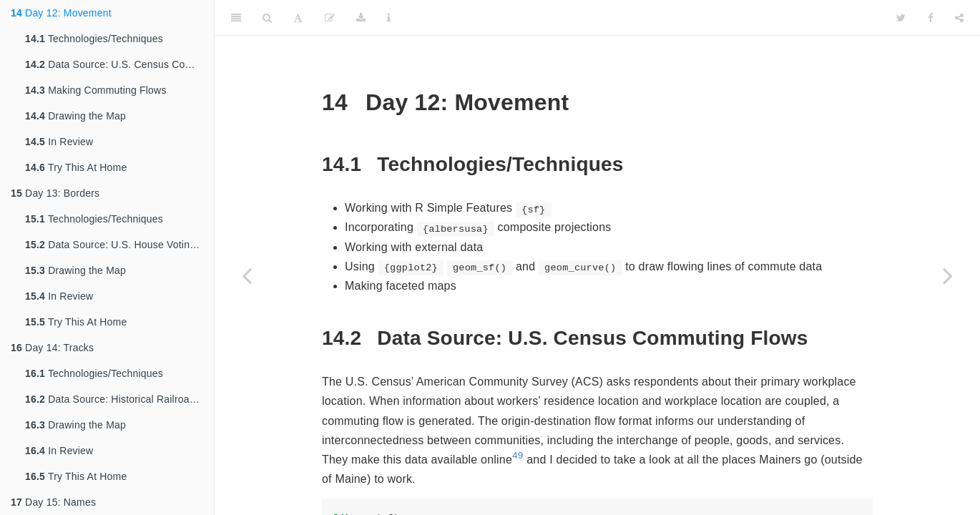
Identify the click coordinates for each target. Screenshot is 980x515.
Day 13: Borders (55, 193)
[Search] (267, 18)
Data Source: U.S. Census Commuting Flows (119, 64)
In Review (59, 142)
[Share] (959, 18)
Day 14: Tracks (52, 348)
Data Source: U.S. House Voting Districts (119, 245)
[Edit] (330, 18)
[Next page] (948, 275)
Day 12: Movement (61, 13)
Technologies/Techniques (94, 39)
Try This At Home (76, 167)
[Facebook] (931, 18)
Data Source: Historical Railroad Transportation (119, 399)
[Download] (361, 18)
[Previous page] (247, 275)
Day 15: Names (53, 502)
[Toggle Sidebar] (236, 18)
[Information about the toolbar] (389, 18)
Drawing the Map (75, 116)
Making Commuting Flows (96, 90)
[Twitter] (901, 18)
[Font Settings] (298, 18)
